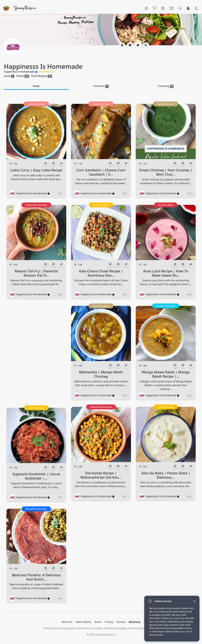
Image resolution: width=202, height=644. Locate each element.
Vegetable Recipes (36, 205)
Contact (121, 622)
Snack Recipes (101, 104)
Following (166, 86)
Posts (36, 86)
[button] (122, 45)
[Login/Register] (188, 8)
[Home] (146, 8)
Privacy (109, 622)
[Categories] (163, 8)
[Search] (180, 8)
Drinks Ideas (166, 205)
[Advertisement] (36, 353)
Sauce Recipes (101, 306)
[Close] (194, 601)
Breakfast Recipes (36, 509)
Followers (101, 86)
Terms (98, 622)
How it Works (83, 622)
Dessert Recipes (166, 306)
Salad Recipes (36, 408)
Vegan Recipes (36, 104)
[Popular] (155, 8)
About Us (67, 622)
